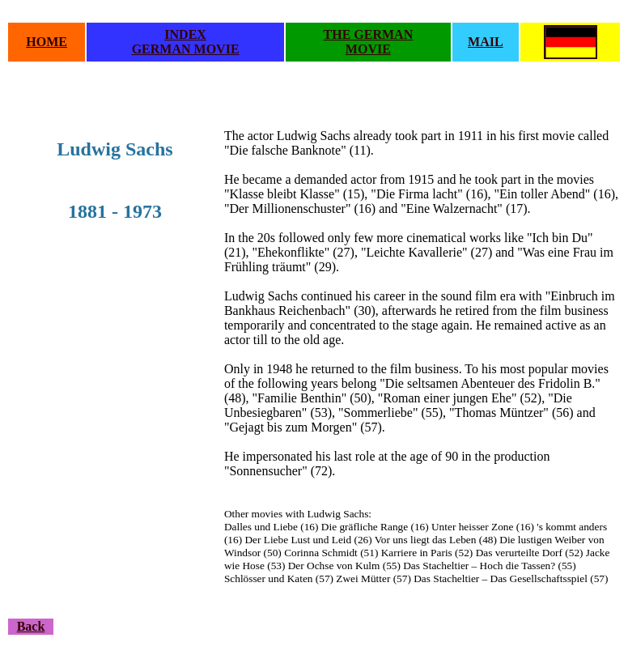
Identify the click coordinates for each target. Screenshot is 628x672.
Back (31, 626)
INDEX (185, 34)
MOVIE (368, 49)
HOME (47, 42)
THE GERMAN (369, 34)
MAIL (486, 42)
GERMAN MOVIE (186, 49)
